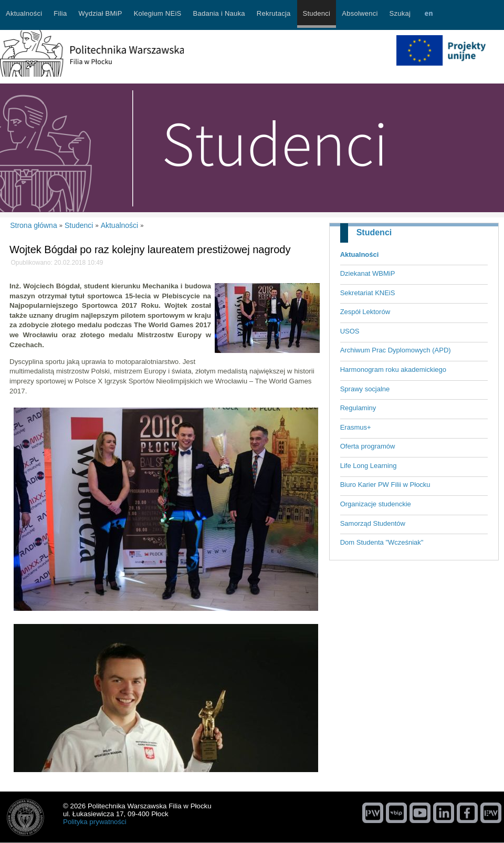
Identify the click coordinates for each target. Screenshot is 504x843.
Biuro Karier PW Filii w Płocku (385, 485)
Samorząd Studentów (373, 523)
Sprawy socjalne (365, 389)
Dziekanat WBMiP (368, 273)
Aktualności (360, 254)
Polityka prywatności (95, 822)
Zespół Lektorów (365, 312)
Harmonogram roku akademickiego (393, 370)
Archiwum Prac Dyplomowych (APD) (396, 350)
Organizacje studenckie (376, 504)
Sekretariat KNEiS (368, 293)
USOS (350, 331)
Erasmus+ (356, 427)
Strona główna (34, 225)
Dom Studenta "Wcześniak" (382, 542)
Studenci (374, 232)
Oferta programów (368, 446)
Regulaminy (358, 408)
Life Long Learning (369, 466)
